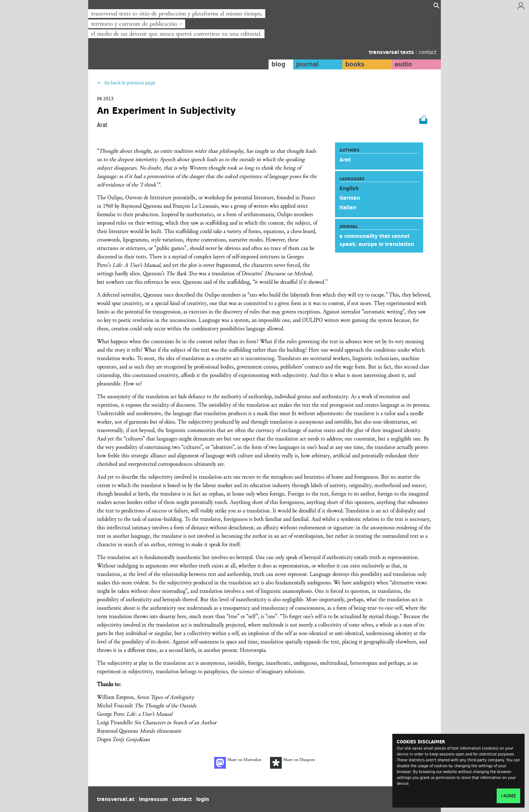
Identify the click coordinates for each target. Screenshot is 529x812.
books (355, 64)
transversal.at (116, 799)
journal (307, 64)
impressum (153, 799)
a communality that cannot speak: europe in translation (377, 240)
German (350, 198)
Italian (348, 207)
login (203, 799)
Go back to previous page (129, 83)
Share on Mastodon (238, 763)
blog (278, 64)
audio (403, 64)
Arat (345, 160)
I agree (508, 796)
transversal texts (392, 52)
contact (428, 52)
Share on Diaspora (292, 763)
